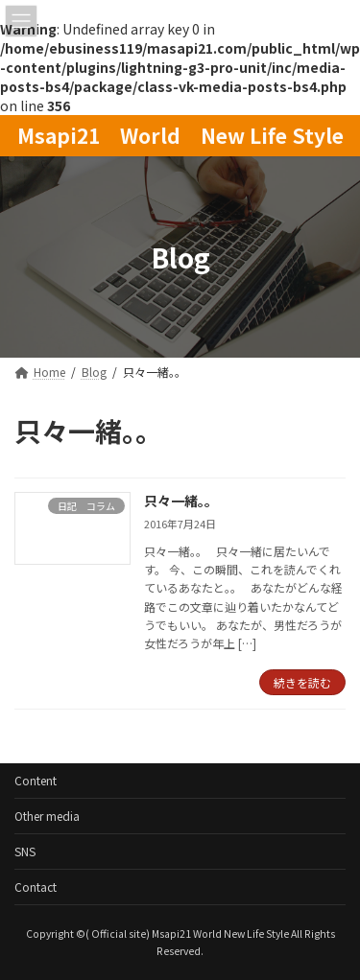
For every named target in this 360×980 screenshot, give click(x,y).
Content (36, 780)
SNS (25, 851)
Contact (36, 887)
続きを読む (302, 682)
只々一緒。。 (181, 501)
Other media (47, 816)
